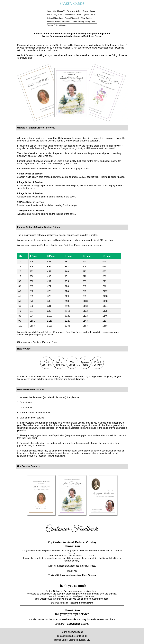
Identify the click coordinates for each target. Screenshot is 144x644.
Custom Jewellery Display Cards (83, 22)
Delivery (50, 18)
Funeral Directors (71, 18)
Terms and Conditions (72, 632)
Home (49, 11)
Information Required (68, 15)
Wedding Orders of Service (57, 25)
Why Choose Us (59, 11)
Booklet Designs (53, 15)
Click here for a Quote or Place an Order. (38, 342)
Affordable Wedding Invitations (58, 22)
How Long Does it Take (86, 15)
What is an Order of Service (78, 11)
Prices (92, 11)
